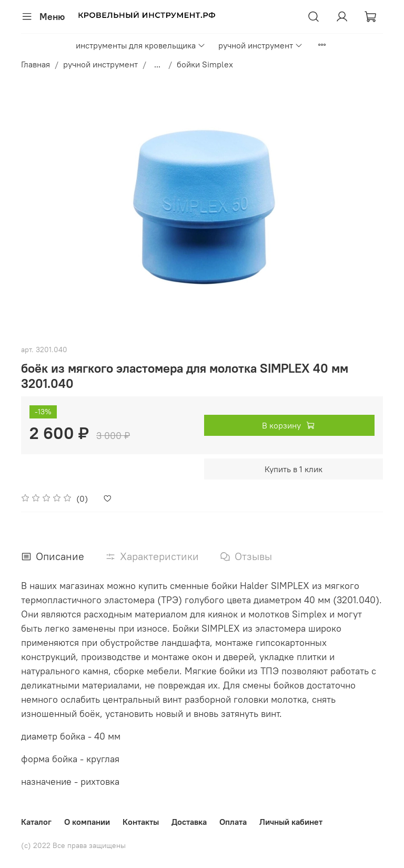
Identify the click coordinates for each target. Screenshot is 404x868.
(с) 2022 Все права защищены (73, 845)
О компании (87, 822)
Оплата (233, 822)
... (157, 64)
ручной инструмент (261, 45)
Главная (36, 64)
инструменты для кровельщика (141, 45)
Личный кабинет (291, 822)
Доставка (189, 822)
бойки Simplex (205, 64)
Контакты (141, 822)
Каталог (36, 822)
